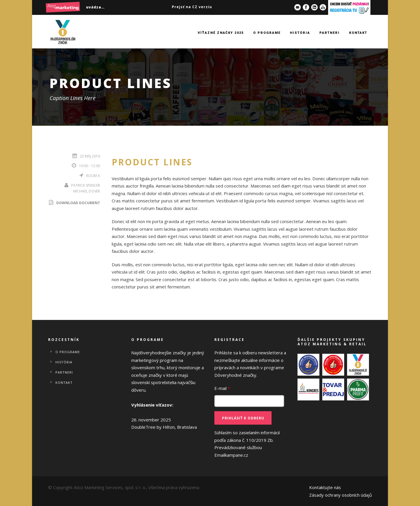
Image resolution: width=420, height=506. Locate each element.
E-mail (222, 388)
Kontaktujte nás (325, 487)
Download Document (74, 203)
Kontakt (358, 33)
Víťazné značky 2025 (221, 33)
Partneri (330, 33)
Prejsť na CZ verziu (192, 7)
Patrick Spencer (86, 185)
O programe (267, 33)
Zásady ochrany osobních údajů (341, 495)
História (300, 33)
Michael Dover (87, 191)
